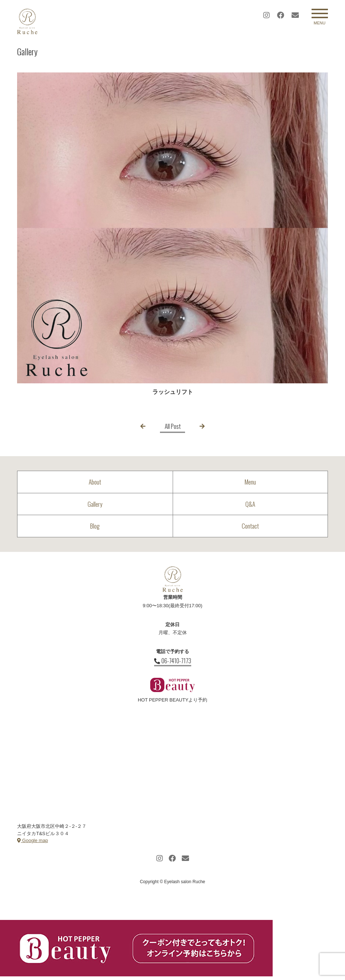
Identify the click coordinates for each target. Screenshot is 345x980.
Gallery (95, 504)
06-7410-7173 (173, 661)
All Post (173, 426)
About (95, 482)
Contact (250, 526)
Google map (32, 840)
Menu (250, 482)
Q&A (250, 504)
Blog (95, 526)
